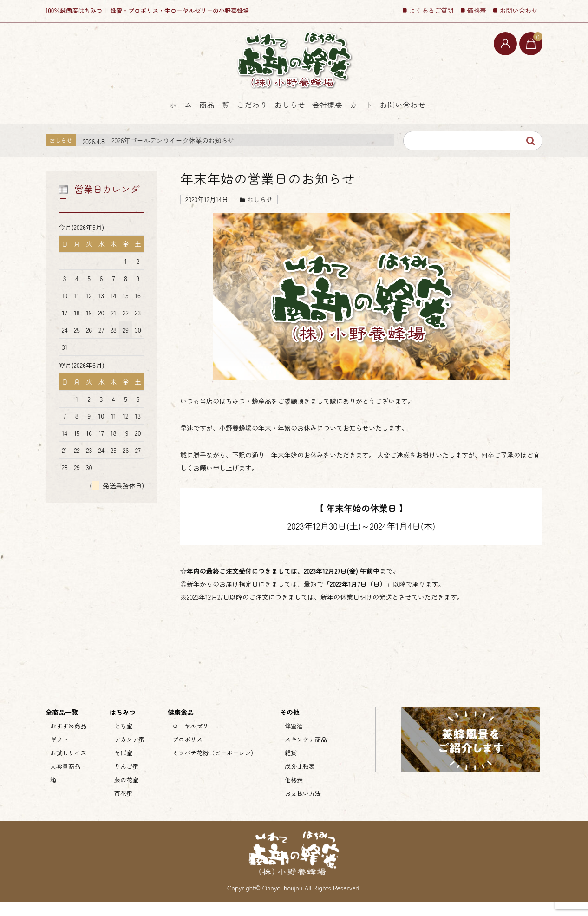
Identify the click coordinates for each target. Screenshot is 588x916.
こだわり (223, 122)
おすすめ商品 (68, 740)
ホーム (97, 122)
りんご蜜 (126, 781)
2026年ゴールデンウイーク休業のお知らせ (173, 155)
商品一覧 (158, 122)
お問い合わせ (481, 122)
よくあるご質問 (431, 10)
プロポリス (187, 754)
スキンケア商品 (306, 754)
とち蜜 (123, 740)
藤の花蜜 (126, 794)
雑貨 (291, 767)
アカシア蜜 (129, 754)
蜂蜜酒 (294, 740)
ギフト (59, 754)
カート (413, 122)
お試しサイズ (68, 767)
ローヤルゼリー (193, 740)
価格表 (477, 10)
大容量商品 (65, 781)
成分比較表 (300, 781)
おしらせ (287, 122)
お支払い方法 (303, 808)
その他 (290, 726)
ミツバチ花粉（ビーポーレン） (215, 767)
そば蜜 (123, 767)
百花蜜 (123, 808)
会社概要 (352, 122)
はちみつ (123, 726)
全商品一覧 (62, 726)
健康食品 (181, 726)
